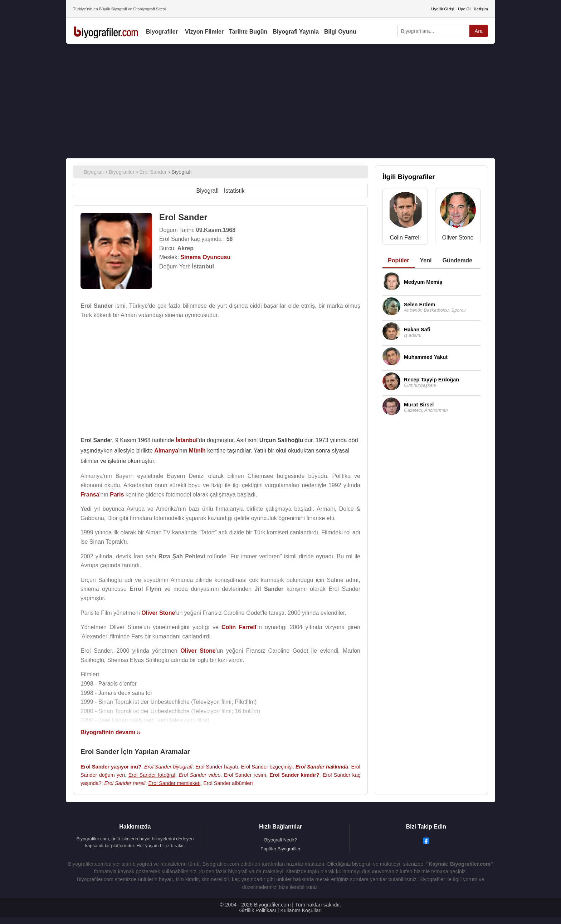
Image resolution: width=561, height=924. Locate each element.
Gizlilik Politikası (258, 910)
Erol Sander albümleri (228, 783)
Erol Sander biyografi (168, 767)
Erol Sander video (199, 775)
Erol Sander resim (245, 775)
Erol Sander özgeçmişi (267, 767)
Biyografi (207, 191)
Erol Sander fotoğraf (152, 775)
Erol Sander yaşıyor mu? (111, 767)
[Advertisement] (280, 101)
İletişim (481, 9)
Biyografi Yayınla (296, 32)
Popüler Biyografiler (280, 849)
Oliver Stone (458, 238)
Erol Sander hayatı (217, 767)
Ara (479, 31)
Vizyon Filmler (204, 32)
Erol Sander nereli (125, 783)
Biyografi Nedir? (280, 840)
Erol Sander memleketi (175, 783)
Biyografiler (162, 32)
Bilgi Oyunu (340, 32)
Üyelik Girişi (443, 9)
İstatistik (234, 191)
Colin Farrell (405, 238)
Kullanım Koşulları (301, 910)
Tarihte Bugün (248, 32)
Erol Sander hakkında (322, 767)
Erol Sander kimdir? (294, 775)
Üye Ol (464, 9)
